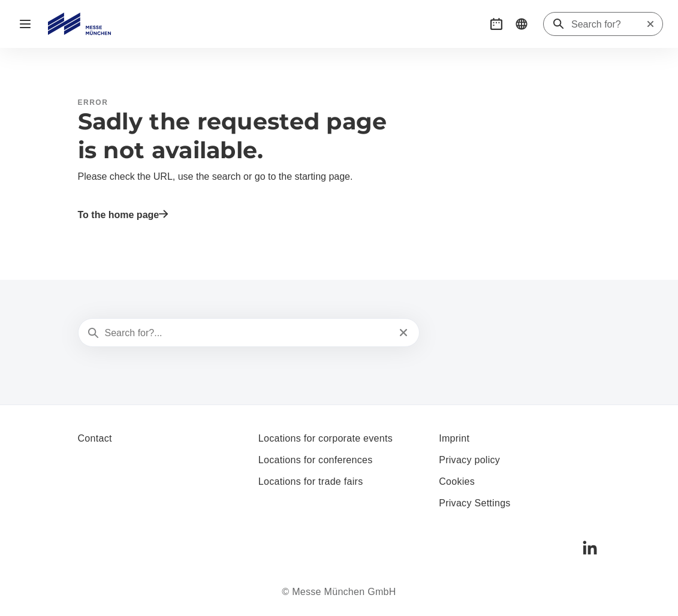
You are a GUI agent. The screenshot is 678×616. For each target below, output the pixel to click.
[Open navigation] (25, 24)
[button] (496, 24)
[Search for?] (608, 25)
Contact (95, 438)
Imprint (454, 438)
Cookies (457, 481)
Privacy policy (469, 460)
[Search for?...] (248, 333)
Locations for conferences (316, 460)
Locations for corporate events (326, 438)
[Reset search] (650, 24)
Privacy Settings (475, 503)
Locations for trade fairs (311, 481)
